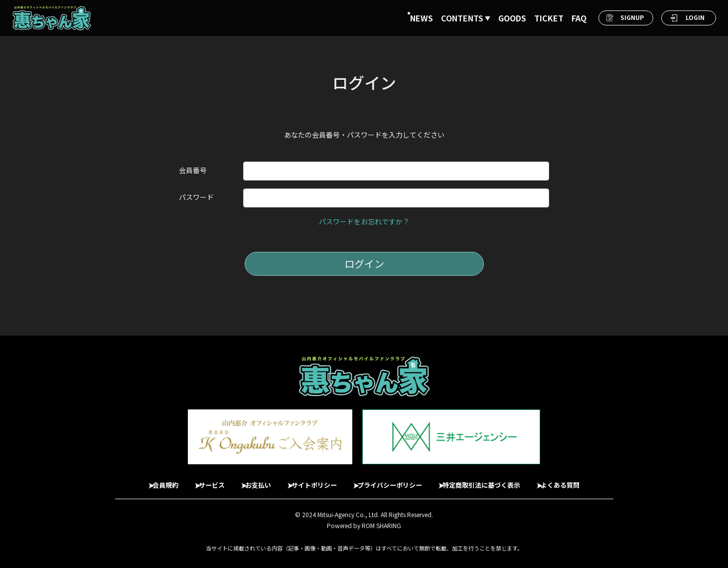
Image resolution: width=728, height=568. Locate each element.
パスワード (196, 197)
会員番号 (193, 170)
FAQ (579, 18)
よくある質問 (582, 480)
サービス (198, 480)
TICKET (549, 18)
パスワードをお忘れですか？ (364, 221)
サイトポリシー (312, 480)
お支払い (250, 480)
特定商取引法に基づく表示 (496, 480)
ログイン (364, 264)
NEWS (422, 18)
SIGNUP (632, 17)
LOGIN (695, 17)
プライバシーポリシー (395, 480)
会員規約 (146, 480)
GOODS (512, 18)
